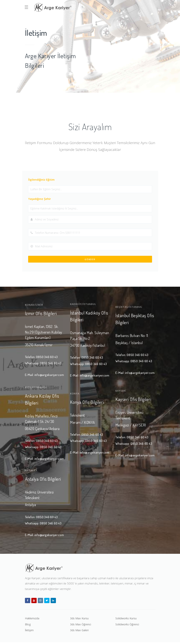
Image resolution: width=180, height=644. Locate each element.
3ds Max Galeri (80, 632)
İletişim (29, 632)
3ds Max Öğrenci (81, 626)
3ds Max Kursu (80, 620)
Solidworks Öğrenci (128, 626)
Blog (28, 626)
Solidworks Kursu (127, 620)
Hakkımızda (32, 620)
